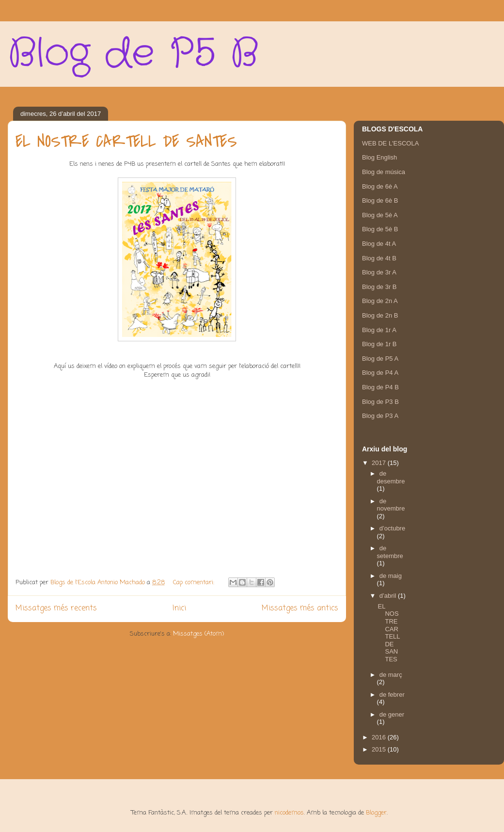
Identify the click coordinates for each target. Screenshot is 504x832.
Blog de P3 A (380, 416)
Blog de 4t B (379, 258)
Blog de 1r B (379, 344)
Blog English (379, 157)
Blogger (376, 813)
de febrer (392, 695)
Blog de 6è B (380, 200)
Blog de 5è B (380, 229)
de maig (391, 576)
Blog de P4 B (380, 387)
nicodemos (289, 813)
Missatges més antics (300, 608)
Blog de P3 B (380, 402)
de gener (392, 714)
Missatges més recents (56, 608)
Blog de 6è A (380, 186)
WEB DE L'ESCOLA (390, 143)
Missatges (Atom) (198, 634)
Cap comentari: (195, 583)
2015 (380, 749)
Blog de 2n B (380, 315)
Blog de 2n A (380, 301)
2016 (380, 737)
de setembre (390, 552)
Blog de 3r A (379, 272)
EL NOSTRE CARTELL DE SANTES (126, 142)
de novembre (391, 505)
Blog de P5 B (133, 54)
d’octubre (392, 528)
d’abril (389, 596)
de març (391, 675)
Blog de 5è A (380, 215)
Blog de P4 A (380, 373)
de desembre (391, 477)
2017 (380, 463)
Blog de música (384, 172)
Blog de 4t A (379, 244)
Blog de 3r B (379, 287)
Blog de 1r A (379, 330)
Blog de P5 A (380, 359)
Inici (179, 608)
